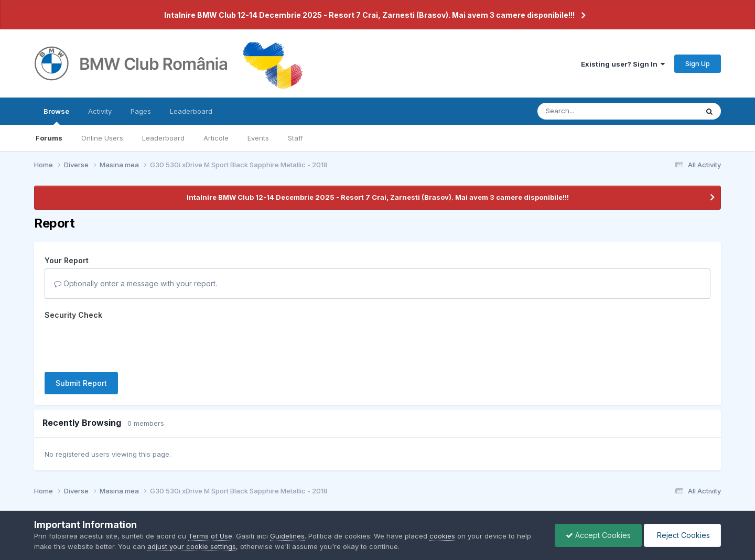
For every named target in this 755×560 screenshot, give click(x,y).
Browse (56, 116)
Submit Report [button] (81, 383)
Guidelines (287, 536)
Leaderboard (163, 138)
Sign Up (698, 63)
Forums (49, 138)
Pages (141, 111)
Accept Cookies (598, 535)
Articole (216, 138)
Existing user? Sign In (623, 64)
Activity (100, 111)
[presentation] (124, 343)
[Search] (589, 111)
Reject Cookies (682, 535)
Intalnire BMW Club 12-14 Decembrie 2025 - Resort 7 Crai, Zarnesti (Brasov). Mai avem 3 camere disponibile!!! (369, 15)
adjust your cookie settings (192, 546)
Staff (295, 138)
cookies (442, 536)
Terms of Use (210, 536)
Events (258, 138)
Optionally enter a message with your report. (136, 283)
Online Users (102, 138)
